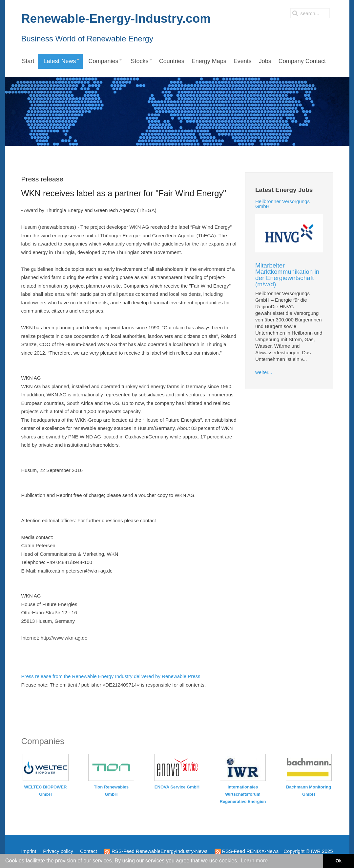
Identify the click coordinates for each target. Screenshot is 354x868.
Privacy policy (58, 851)
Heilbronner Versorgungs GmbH (282, 204)
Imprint (29, 851)
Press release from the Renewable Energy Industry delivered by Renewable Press (111, 676)
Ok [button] (338, 861)
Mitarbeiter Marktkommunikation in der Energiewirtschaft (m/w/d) (287, 275)
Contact (89, 851)
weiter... (264, 372)
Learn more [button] (254, 861)
